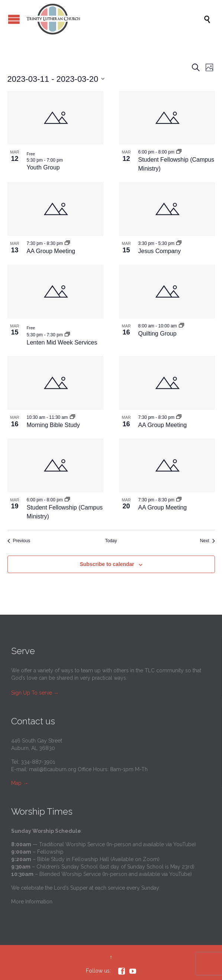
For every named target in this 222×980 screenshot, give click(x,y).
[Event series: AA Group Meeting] (67, 243)
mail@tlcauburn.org (53, 769)
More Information (32, 902)
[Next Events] (207, 541)
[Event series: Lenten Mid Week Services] (67, 334)
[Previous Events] (19, 541)
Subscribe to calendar (107, 564)
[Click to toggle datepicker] (56, 79)
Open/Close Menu (14, 19)
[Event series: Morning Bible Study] (73, 417)
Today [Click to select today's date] (111, 541)
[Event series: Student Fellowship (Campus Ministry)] (179, 152)
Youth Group (43, 167)
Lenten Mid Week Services (62, 342)
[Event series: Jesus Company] (179, 243)
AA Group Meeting (51, 251)
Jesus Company (160, 251)
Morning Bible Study (53, 425)
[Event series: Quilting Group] (181, 326)
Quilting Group (157, 334)
